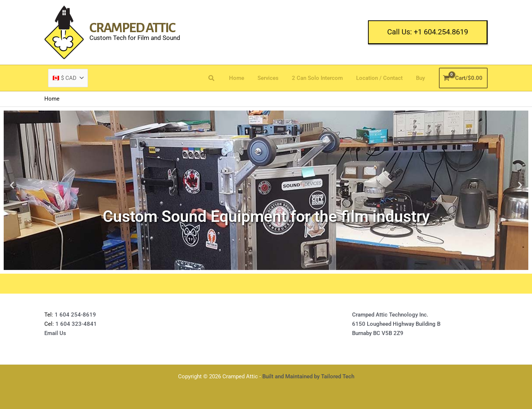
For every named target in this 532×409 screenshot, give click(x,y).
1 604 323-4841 (75, 324)
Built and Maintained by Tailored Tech (308, 376)
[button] (428, 32)
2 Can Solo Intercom (323, 78)
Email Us (55, 333)
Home (247, 78)
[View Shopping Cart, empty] (463, 78)
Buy (422, 78)
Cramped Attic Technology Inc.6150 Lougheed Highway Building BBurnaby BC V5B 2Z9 (396, 324)
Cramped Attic (132, 28)
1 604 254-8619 (75, 315)
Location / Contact (383, 78)
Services (276, 78)
